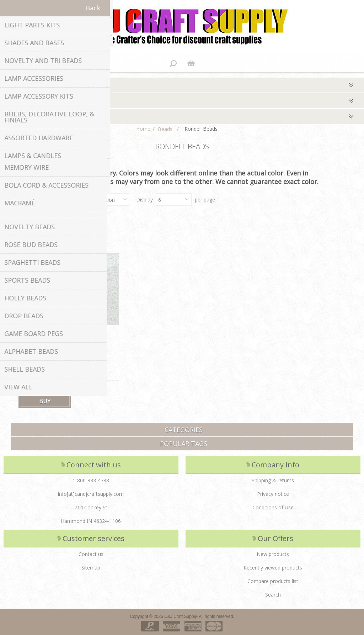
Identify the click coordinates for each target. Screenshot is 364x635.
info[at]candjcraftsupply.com (91, 494)
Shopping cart (191, 63)
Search (273, 595)
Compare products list (273, 581)
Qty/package (21, 116)
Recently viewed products (273, 568)
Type (11, 85)
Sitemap (91, 568)
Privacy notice (273, 494)
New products (273, 554)
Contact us (91, 554)
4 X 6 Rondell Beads (41, 365)
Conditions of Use (273, 507)
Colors (13, 101)
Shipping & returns (273, 480)
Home (143, 129)
